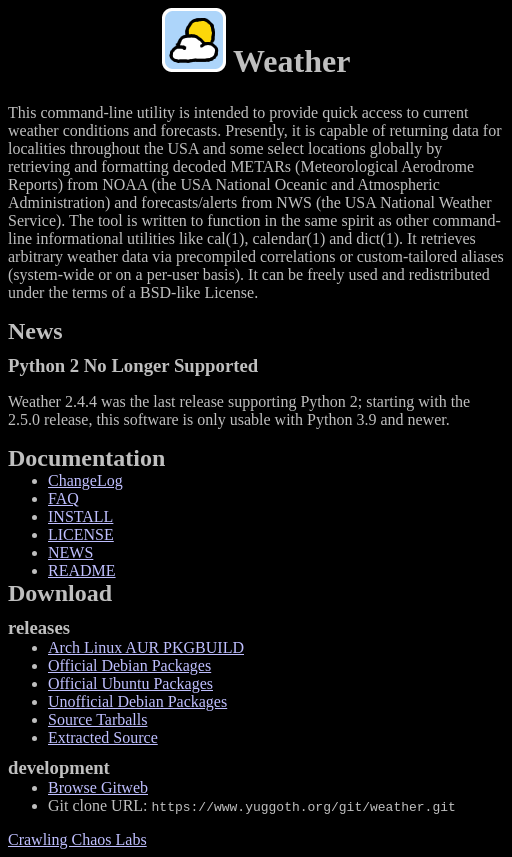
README (82, 570)
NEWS (70, 552)
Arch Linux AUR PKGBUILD (146, 647)
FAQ (63, 498)
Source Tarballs (97, 719)
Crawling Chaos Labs (77, 839)
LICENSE (81, 534)
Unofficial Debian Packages (137, 701)
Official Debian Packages (129, 665)
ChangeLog (85, 480)
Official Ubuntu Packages (130, 683)
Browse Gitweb (98, 787)
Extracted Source (103, 737)
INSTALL (80, 516)
